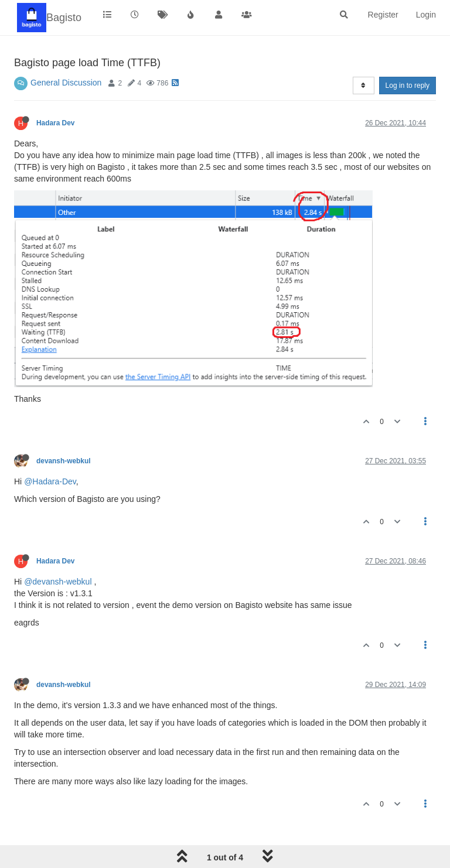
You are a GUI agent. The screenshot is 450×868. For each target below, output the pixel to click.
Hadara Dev (55, 123)
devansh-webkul (64, 461)
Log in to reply (408, 86)
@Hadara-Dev (50, 481)
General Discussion (66, 83)
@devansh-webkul (58, 582)
